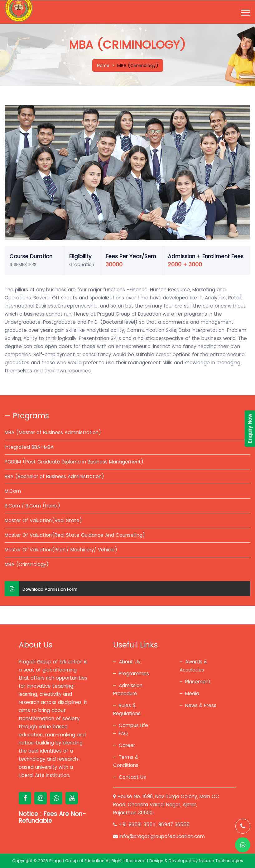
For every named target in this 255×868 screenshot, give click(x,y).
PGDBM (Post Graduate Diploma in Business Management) (74, 462)
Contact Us (132, 777)
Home (103, 65)
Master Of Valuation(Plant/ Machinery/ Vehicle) (61, 550)
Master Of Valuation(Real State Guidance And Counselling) (75, 535)
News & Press (201, 705)
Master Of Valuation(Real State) (43, 520)
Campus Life (133, 725)
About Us (130, 662)
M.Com (13, 491)
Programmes (134, 674)
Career (127, 745)
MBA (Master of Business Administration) (53, 432)
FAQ (123, 733)
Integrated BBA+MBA (29, 447)
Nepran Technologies (221, 861)
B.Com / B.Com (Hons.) (32, 506)
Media (192, 693)
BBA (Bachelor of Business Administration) (54, 476)
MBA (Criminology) (27, 564)
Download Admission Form (41, 589)
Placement (198, 682)
